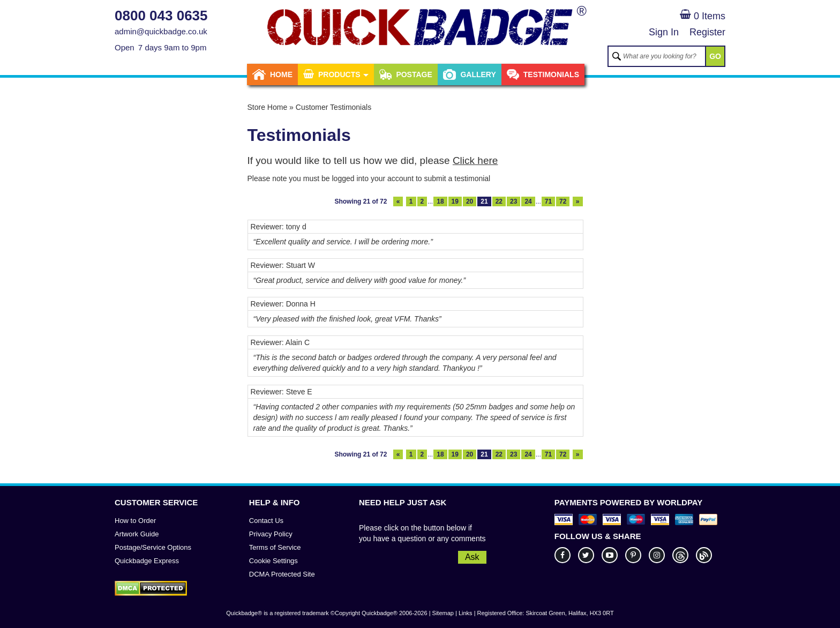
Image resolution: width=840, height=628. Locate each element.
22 (499, 201)
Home (272, 74)
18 (440, 201)
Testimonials (543, 74)
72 (563, 201)
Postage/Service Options (153, 547)
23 (513, 201)
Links (466, 613)
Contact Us (266, 521)
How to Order (135, 521)
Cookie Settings (273, 561)
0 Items (703, 16)
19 (455, 201)
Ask (472, 557)
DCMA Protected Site (282, 574)
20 (470, 201)
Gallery (470, 74)
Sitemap (443, 613)
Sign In (664, 32)
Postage (406, 74)
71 (548, 201)
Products (336, 74)
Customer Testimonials (333, 107)
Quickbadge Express (147, 561)
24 (528, 201)
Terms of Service (275, 547)
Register (707, 32)
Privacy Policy (271, 534)
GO (715, 56)
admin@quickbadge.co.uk (161, 31)
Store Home (268, 107)
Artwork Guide (137, 534)
